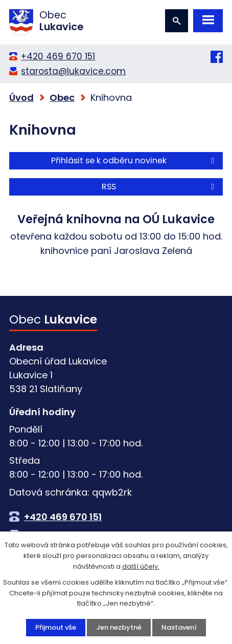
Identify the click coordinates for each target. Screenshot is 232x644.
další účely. (141, 566)
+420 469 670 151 (58, 56)
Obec (62, 98)
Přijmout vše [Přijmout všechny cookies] (56, 627)
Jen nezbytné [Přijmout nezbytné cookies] (119, 627)
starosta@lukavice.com (73, 71)
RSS (160, 187)
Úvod (21, 98)
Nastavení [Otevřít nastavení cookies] (179, 627)
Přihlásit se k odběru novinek (134, 160)
